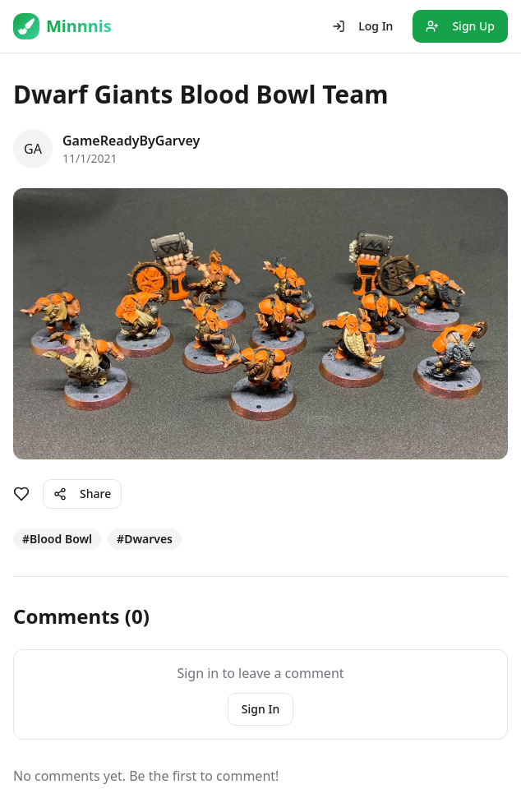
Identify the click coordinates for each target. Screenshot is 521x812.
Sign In (260, 709)
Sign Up (460, 26)
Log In (362, 26)
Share (82, 494)
